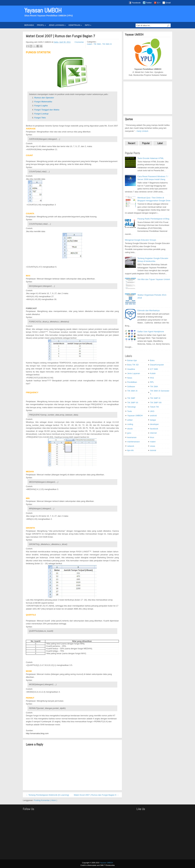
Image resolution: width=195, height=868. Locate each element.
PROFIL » (41, 25)
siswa (153, 446)
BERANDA (29, 25)
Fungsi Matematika (43, 102)
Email (168, 3)
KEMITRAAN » (75, 25)
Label (160, 143)
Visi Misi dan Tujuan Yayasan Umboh (154, 279)
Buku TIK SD (133, 365)
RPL (152, 382)
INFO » (88, 25)
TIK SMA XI (107, 44)
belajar (153, 420)
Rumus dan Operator (44, 98)
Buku (152, 360)
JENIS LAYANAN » (57, 25)
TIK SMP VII (133, 403)
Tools (129, 411)
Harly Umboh (142, 131)
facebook (154, 429)
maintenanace (133, 442)
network (131, 446)
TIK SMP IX (155, 398)
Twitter (149, 3)
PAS (152, 378)
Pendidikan (132, 382)
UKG (152, 411)
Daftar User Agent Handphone (151, 332)
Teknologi (131, 407)
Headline (131, 369)
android (153, 416)
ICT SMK (154, 369)
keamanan (132, 437)
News (130, 378)
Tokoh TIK (154, 407)
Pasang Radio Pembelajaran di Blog (153, 219)
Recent (132, 143)
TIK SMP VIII (156, 403)
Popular (146, 143)
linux (152, 437)
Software (131, 387)
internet (153, 433)
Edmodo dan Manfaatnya (148, 310)
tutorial (153, 450)
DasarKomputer (157, 365)
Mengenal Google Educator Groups (141, 240)
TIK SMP (131, 398)
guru (129, 433)
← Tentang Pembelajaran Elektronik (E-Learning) (47, 795)
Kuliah (153, 373)
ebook (130, 429)
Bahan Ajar (132, 360)
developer (154, 424)
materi (90, 44)
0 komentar (79, 42)
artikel (130, 420)
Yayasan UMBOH (43, 10)
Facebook (136, 3)
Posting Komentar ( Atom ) (45, 800)
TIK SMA (97, 44)
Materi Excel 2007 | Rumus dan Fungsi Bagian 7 (60, 36)
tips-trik (130, 450)
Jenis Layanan (134, 373)
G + (159, 3)
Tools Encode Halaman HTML (151, 158)
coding (130, 424)
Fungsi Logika (41, 106)
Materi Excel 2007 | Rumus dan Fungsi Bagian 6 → (96, 795)
